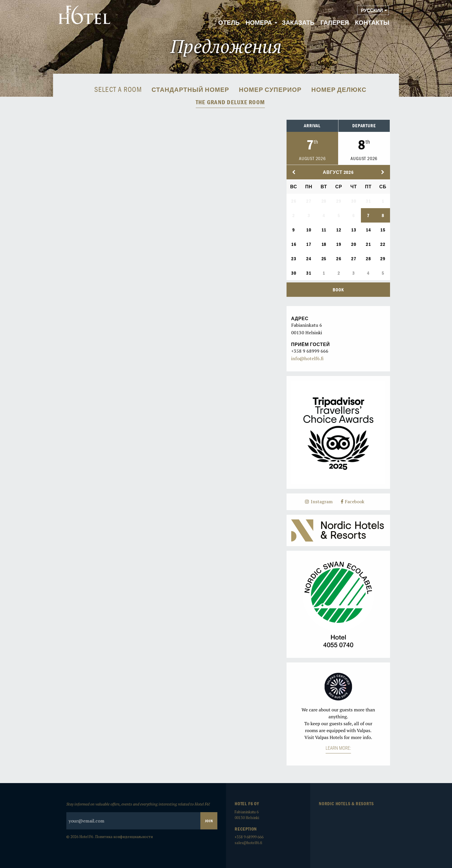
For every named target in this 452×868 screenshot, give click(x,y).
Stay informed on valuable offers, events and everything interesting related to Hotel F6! (142, 815)
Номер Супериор (270, 90)
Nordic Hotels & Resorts (346, 804)
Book (338, 290)
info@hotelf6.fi (307, 358)
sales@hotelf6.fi (248, 843)
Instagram (319, 502)
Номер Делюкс (339, 90)
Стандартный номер (190, 90)
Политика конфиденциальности (124, 837)
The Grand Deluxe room (230, 102)
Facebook (353, 502)
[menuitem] (229, 23)
